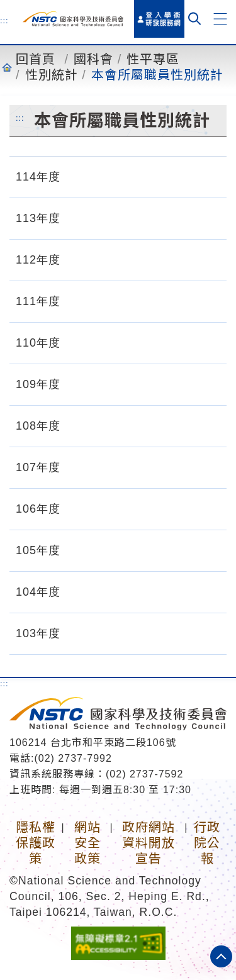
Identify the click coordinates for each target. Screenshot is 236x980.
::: (4, 20)
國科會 (93, 59)
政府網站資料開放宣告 (149, 843)
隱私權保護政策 (36, 843)
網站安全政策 (87, 843)
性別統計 (52, 75)
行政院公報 (207, 843)
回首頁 (36, 59)
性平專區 (153, 59)
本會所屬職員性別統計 (157, 75)
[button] (220, 19)
